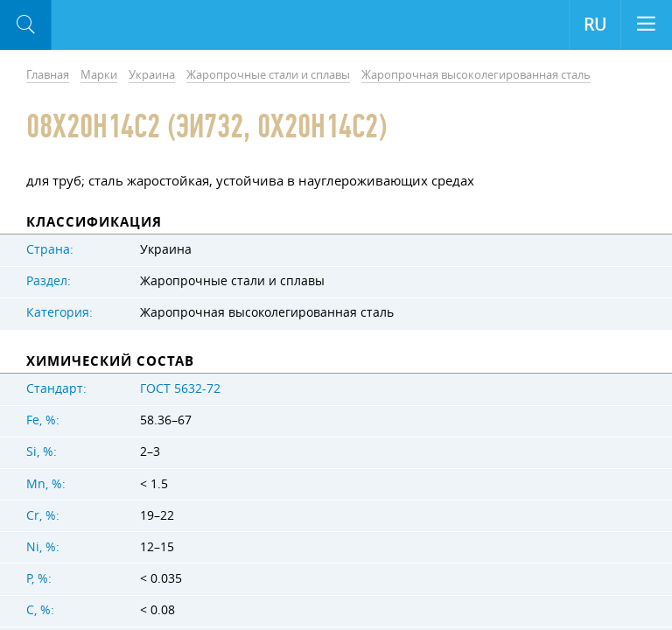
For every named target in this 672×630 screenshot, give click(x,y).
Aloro (124, 25)
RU (595, 24)
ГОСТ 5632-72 (180, 388)
